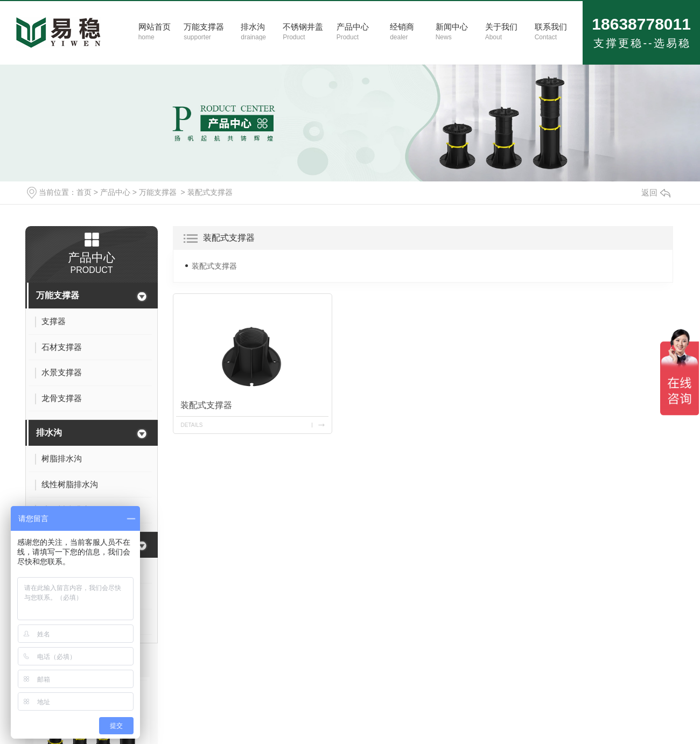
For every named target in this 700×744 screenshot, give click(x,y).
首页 (84, 192)
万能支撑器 (158, 192)
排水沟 (49, 433)
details (192, 425)
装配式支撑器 (210, 192)
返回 (656, 192)
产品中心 (115, 192)
